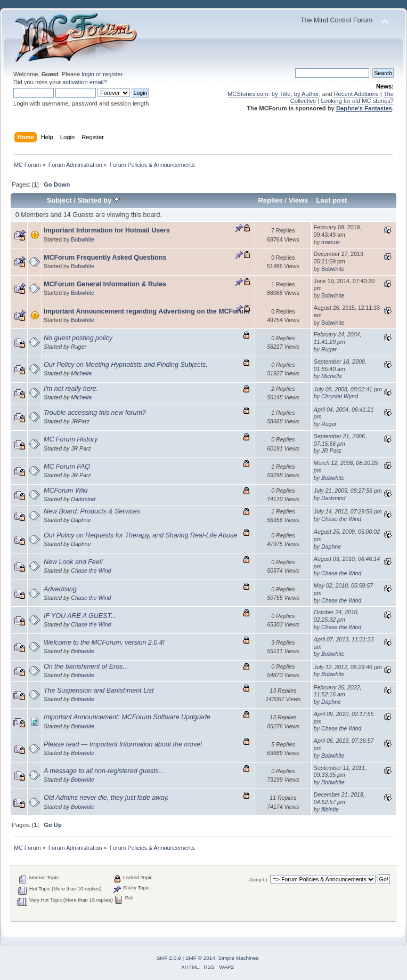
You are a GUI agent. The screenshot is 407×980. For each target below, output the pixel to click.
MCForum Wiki (66, 491)
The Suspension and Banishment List (99, 690)
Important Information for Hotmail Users (107, 230)
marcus (331, 242)
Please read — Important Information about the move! (123, 744)
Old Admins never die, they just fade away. (106, 798)
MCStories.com (248, 94)
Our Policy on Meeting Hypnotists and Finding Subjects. (126, 365)
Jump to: (259, 879)
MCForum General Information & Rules (105, 284)
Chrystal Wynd (340, 396)
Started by (99, 200)
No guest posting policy (78, 338)
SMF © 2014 (200, 958)
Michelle (81, 373)
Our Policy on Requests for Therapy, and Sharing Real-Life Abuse (140, 535)
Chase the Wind (341, 519)
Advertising (60, 589)
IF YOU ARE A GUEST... (80, 616)
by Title (281, 94)
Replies (270, 200)
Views (299, 200)
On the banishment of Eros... (86, 666)
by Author (307, 94)
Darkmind (83, 499)
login (88, 74)
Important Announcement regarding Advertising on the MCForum (146, 311)
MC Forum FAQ (67, 467)
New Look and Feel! (73, 562)
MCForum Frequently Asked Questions (105, 258)
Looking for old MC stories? (357, 101)
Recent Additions (356, 94)
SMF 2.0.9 (169, 958)
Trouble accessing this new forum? (95, 413)
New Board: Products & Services (92, 511)
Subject (59, 200)
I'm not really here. (71, 389)
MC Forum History (71, 439)
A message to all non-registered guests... (104, 771)
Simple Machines (238, 958)
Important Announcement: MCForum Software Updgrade (127, 717)
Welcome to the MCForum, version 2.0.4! (104, 642)
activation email (83, 82)
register (113, 74)
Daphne (81, 520)
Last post (331, 200)
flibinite (330, 809)
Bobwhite (83, 239)
